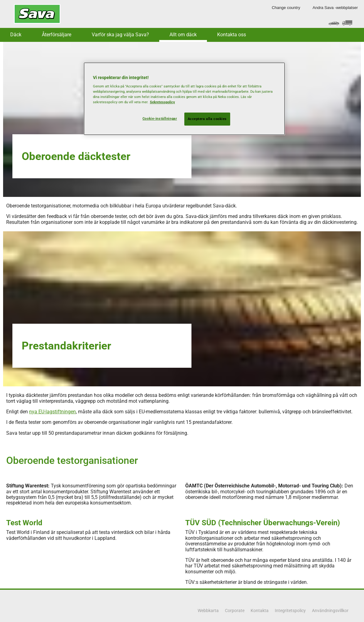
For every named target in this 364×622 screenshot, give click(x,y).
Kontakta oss (232, 35)
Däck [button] (16, 35)
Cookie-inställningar (160, 118)
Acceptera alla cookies (207, 119)
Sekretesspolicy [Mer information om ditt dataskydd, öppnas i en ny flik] (162, 102)
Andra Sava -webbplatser (335, 8)
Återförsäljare (57, 35)
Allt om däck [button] (183, 35)
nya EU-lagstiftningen (53, 412)
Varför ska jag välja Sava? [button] (120, 35)
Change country (286, 8)
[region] (184, 99)
